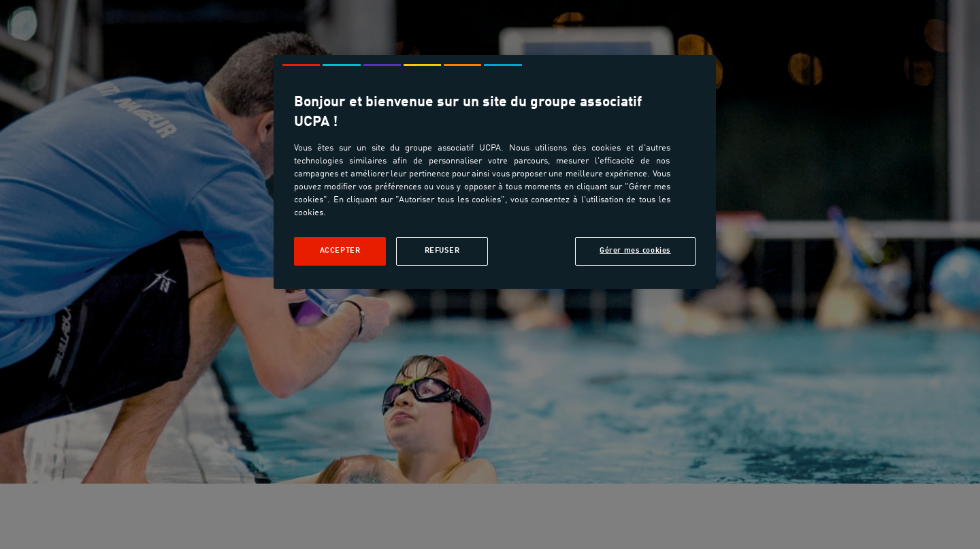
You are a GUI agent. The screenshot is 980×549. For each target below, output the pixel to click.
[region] (495, 172)
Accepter (340, 251)
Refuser (442, 251)
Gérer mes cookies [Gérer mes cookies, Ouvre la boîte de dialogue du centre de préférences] (635, 251)
